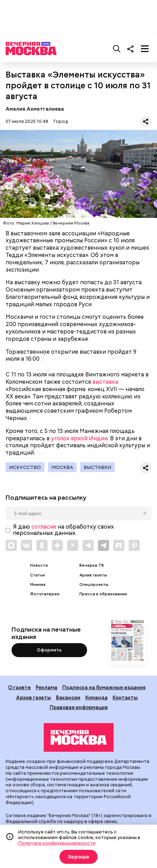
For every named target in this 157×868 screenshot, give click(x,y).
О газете (19, 687)
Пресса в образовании (103, 594)
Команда (97, 697)
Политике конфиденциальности (57, 843)
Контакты (125, 697)
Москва (62, 467)
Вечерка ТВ (92, 565)
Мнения (38, 585)
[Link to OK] (42, 545)
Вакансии (68, 697)
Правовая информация (79, 707)
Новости (39, 565)
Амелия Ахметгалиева (35, 109)
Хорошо (78, 857)
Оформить (49, 650)
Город (61, 121)
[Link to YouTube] (73, 545)
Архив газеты (93, 575)
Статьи (37, 575)
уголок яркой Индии (79, 438)
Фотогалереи (45, 594)
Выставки (97, 467)
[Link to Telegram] (88, 545)
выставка (105, 382)
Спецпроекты (94, 585)
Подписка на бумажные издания (104, 687)
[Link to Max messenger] (11, 545)
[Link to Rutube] (119, 545)
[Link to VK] (27, 545)
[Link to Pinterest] (134, 545)
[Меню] (145, 49)
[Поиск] (117, 49)
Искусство (25, 467)
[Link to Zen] (57, 545)
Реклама (47, 687)
